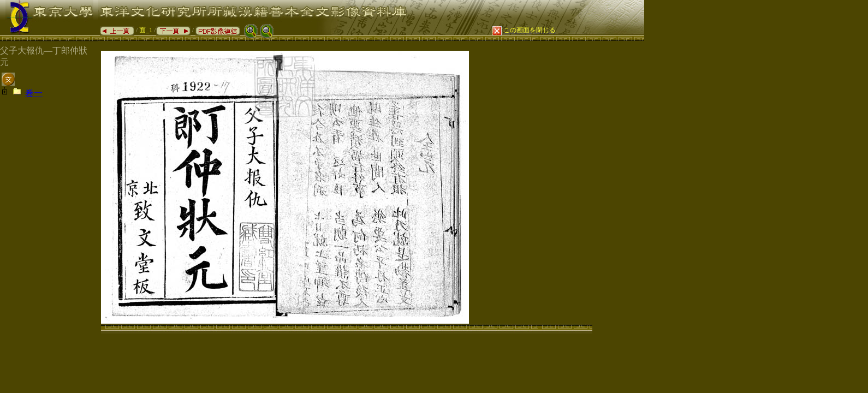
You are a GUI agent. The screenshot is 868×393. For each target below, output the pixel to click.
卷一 (34, 93)
